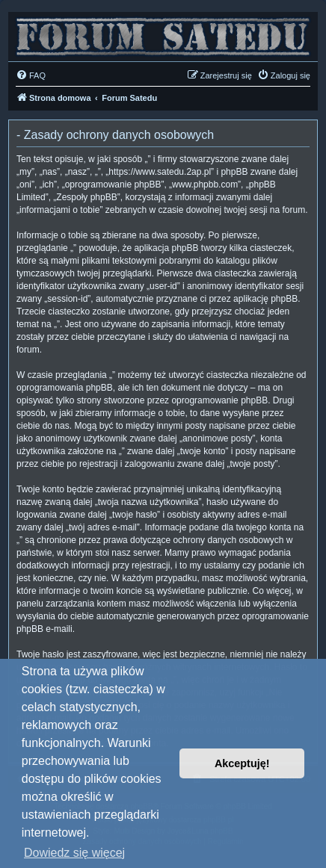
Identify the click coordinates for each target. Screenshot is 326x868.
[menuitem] (31, 75)
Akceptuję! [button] (242, 763)
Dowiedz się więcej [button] (74, 853)
